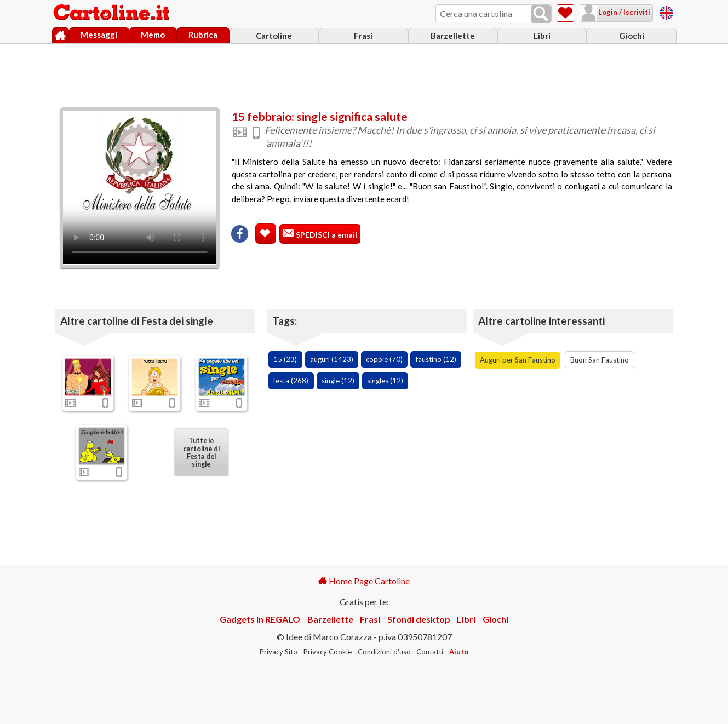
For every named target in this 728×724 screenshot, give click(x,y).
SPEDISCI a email (326, 235)
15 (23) (285, 359)
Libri (542, 36)
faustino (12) (436, 359)
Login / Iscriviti (623, 12)
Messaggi (99, 35)
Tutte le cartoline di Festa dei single (201, 452)
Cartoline (274, 36)
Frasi (363, 36)
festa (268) (291, 381)
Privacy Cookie (328, 652)
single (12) (338, 381)
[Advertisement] (364, 73)
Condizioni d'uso (384, 652)
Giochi (632, 36)
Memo (153, 35)
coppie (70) (384, 359)
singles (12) (385, 381)
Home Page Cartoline (364, 581)
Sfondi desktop (419, 619)
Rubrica (203, 35)
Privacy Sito (279, 652)
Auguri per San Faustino (518, 360)
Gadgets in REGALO (260, 619)
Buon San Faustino (600, 360)
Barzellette (453, 36)
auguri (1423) (332, 359)
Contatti (430, 652)
